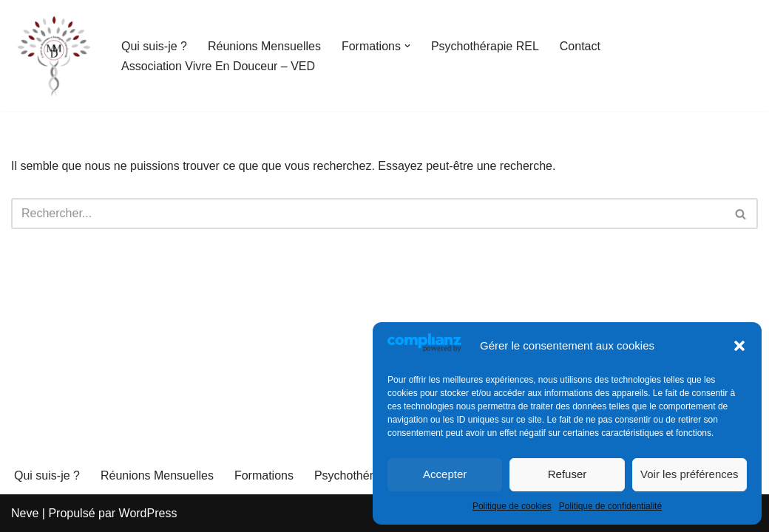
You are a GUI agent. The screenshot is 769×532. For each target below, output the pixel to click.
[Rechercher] (368, 214)
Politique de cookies (512, 506)
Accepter (445, 474)
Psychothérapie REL (485, 46)
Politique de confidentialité (610, 506)
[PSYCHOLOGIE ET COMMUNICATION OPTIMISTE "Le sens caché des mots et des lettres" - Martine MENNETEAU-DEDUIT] (54, 56)
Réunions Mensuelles (264, 46)
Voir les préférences (690, 474)
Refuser (568, 474)
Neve (25, 513)
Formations (264, 475)
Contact (580, 46)
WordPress (148, 513)
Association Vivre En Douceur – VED (218, 66)
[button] (739, 346)
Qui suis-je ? (154, 46)
